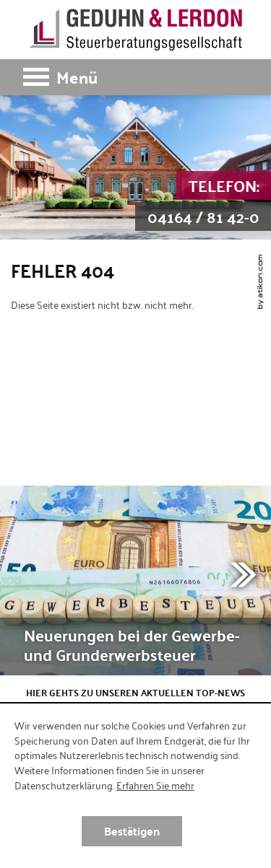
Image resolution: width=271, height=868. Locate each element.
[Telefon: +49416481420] (203, 201)
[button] (135, 77)
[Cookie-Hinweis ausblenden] (132, 831)
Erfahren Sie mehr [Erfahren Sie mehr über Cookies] (155, 785)
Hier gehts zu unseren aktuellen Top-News (135, 693)
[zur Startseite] (135, 30)
